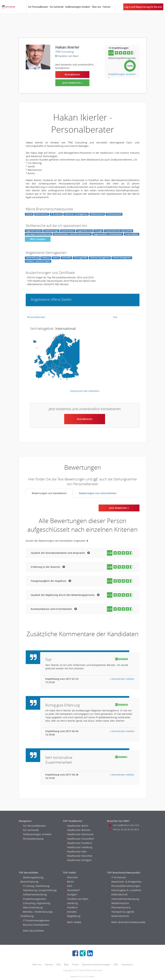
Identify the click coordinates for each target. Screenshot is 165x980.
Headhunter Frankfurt (78, 843)
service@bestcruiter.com (124, 825)
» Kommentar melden (122, 679)
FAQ (58, 964)
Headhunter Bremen (78, 830)
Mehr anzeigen (38, 239)
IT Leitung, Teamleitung (35, 886)
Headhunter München (78, 856)
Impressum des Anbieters (85, 391)
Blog (66, 964)
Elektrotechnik (118, 894)
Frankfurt (71, 907)
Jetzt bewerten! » (72, 83)
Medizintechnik (119, 916)
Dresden (71, 912)
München (71, 877)
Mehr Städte (73, 922)
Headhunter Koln (76, 852)
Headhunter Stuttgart (78, 860)
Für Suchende (57, 7)
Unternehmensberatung (124, 899)
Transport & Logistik (121, 912)
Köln (68, 886)
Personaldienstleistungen (125, 886)
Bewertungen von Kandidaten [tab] (49, 493)
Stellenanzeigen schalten (78, 7)
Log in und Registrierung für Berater (143, 7)
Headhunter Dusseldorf (79, 839)
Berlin (69, 882)
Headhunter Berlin (76, 826)
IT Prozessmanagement (35, 920)
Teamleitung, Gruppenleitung (38, 890)
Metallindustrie (119, 903)
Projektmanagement (33, 899)
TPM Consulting (65, 52)
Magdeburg (72, 916)
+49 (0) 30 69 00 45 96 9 (124, 829)
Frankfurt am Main (76, 899)
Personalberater (36, 317)
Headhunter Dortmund (79, 834)
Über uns (96, 7)
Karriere (49, 964)
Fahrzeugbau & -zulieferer (125, 890)
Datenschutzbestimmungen (96, 964)
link (115, 317)
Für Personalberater (38, 7)
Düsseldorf (72, 890)
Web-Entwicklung (32, 907)
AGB (116, 964)
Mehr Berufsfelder (32, 931)
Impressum (127, 964)
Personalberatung (32, 839)
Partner (107, 7)
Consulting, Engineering (35, 903)
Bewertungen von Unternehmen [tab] (98, 493)
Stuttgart (71, 894)
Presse (75, 964)
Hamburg (71, 903)
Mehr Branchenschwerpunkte (127, 922)
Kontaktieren (72, 74)
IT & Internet (117, 877)
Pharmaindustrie (120, 907)
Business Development (35, 925)
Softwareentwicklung (34, 894)
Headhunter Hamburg (78, 847)
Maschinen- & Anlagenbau (125, 882)
